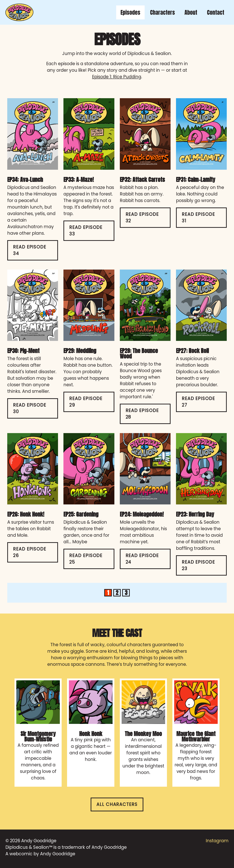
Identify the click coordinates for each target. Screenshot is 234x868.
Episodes (130, 12)
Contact (216, 12)
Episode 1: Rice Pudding (117, 77)
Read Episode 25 (86, 559)
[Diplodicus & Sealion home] (19, 12)
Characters (162, 12)
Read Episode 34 (30, 250)
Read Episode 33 (86, 231)
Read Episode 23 (198, 565)
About (191, 12)
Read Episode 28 (142, 414)
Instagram (217, 841)
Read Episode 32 (142, 218)
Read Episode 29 (86, 402)
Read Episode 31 (198, 218)
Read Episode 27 (198, 402)
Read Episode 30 (30, 408)
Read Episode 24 (142, 559)
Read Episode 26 (30, 552)
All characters (117, 804)
